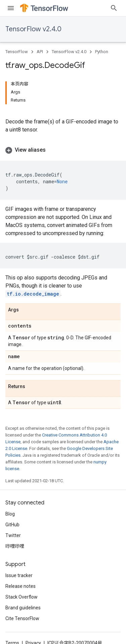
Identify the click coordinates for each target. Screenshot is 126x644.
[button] (63, 150)
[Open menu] (11, 8)
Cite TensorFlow (22, 618)
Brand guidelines (23, 608)
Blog (10, 514)
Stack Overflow (22, 597)
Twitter (13, 535)
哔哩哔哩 (15, 546)
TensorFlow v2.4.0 (33, 29)
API (40, 52)
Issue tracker (19, 575)
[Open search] (114, 8)
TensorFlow (17, 52)
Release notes (20, 586)
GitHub (12, 525)
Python (102, 52)
